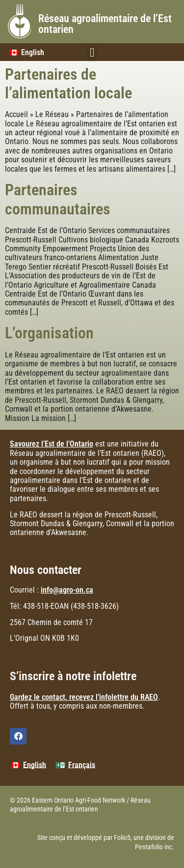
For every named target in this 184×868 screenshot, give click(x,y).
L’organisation (49, 333)
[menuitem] (29, 765)
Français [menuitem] (82, 765)
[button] (92, 53)
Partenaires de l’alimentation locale (68, 84)
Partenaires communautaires (58, 199)
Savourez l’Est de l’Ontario (52, 444)
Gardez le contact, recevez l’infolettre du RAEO (84, 697)
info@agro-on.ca (67, 590)
